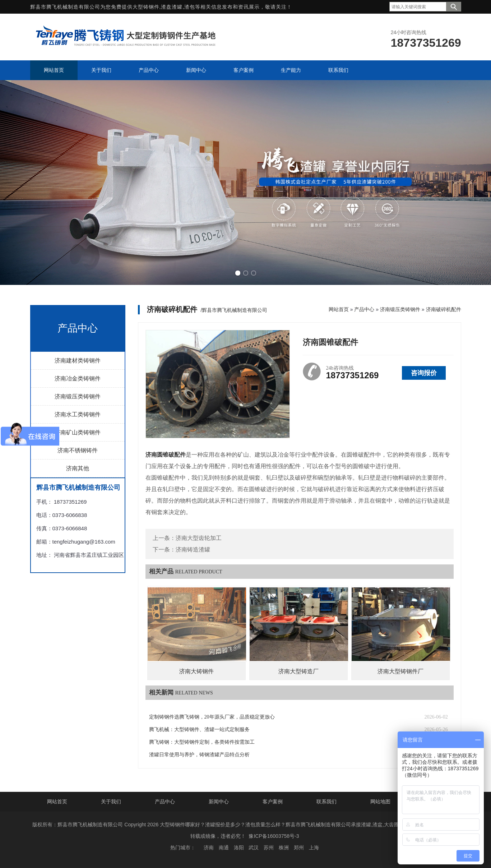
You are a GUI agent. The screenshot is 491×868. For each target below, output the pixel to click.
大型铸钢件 (146, 7)
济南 (209, 848)
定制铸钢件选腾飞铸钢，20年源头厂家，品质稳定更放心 (212, 717)
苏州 (269, 848)
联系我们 (326, 802)
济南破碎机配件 (444, 309)
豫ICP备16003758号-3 (274, 836)
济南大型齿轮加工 (199, 538)
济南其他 (78, 468)
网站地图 (380, 802)
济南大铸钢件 (196, 671)
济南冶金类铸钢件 (78, 378)
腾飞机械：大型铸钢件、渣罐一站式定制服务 (199, 730)
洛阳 (239, 848)
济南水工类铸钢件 (78, 414)
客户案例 (273, 802)
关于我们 (111, 802)
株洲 (284, 848)
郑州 (299, 848)
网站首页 (339, 309)
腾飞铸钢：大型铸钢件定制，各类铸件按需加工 (202, 742)
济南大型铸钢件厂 (400, 671)
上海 (314, 848)
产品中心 (364, 309)
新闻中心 (219, 802)
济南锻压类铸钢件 (78, 396)
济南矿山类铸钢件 (78, 432)
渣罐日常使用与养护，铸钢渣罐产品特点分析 (199, 755)
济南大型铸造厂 (298, 671)
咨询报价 (424, 373)
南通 (224, 848)
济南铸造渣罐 (193, 550)
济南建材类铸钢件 (78, 361)
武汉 (254, 848)
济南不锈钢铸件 (78, 450)
